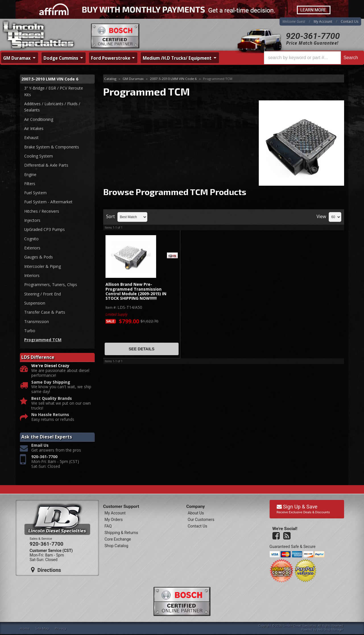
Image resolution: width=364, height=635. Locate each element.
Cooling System (39, 156)
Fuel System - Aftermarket (48, 202)
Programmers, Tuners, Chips (51, 285)
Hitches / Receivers (42, 211)
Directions (46, 571)
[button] (312, 58)
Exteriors (32, 248)
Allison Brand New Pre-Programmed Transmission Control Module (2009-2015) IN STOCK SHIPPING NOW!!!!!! (136, 291)
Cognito (31, 239)
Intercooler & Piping (43, 267)
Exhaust (31, 138)
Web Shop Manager (330, 630)
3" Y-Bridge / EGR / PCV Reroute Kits (54, 91)
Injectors (32, 221)
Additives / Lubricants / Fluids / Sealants (52, 107)
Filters (30, 184)
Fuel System (35, 193)
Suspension (35, 304)
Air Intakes (34, 128)
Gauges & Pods (39, 257)
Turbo (30, 331)
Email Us (40, 446)
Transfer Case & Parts (45, 313)
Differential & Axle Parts (46, 165)
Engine (30, 174)
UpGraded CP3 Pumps (45, 230)
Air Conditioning (39, 119)
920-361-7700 (313, 36)
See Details (141, 349)
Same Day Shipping (51, 383)
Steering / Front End (43, 294)
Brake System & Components (52, 147)
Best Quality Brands (52, 399)
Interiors (32, 276)
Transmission (37, 322)
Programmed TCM (43, 340)
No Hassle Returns (50, 416)
